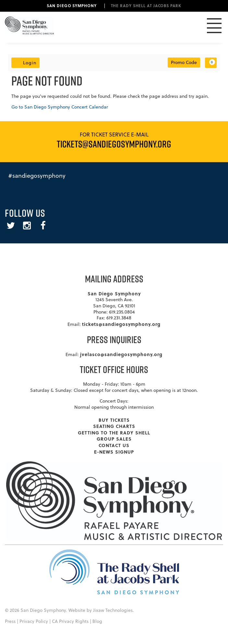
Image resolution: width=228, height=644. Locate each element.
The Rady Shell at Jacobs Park (146, 6)
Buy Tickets (114, 420)
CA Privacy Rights (70, 621)
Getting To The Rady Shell (114, 432)
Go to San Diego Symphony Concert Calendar (60, 107)
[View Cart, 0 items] (211, 63)
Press (10, 621)
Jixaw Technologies (113, 610)
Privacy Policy (34, 621)
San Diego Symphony (72, 6)
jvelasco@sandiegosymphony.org (121, 354)
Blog (97, 621)
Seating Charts (114, 426)
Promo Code (184, 62)
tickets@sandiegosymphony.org (121, 324)
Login (25, 63)
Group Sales (114, 439)
